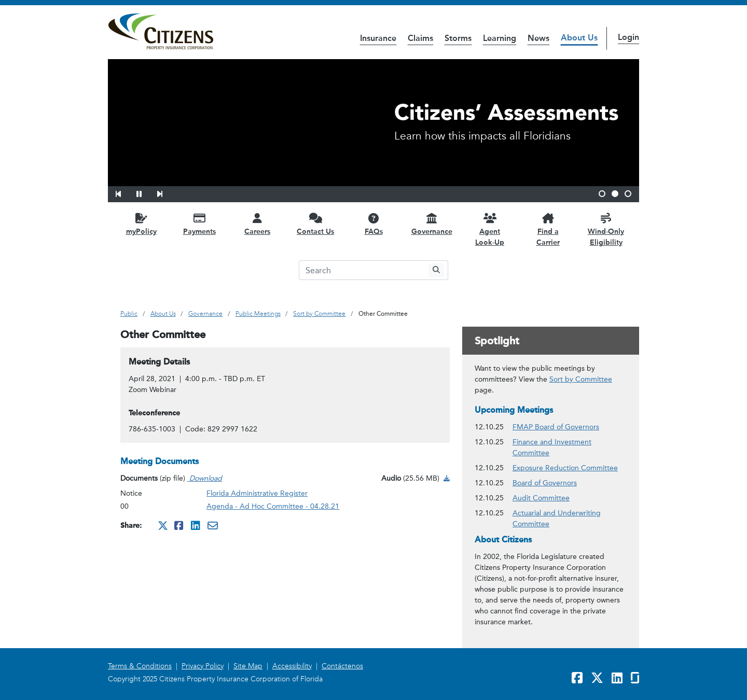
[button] (125, 192)
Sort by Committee (581, 379)
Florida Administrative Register (257, 493)
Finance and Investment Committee (570, 447)
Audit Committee (541, 498)
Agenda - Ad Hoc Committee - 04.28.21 (273, 506)
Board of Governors (545, 482)
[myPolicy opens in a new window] (141, 224)
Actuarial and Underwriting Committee (570, 519)
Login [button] (628, 37)
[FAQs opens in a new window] (374, 224)
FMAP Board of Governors (556, 426)
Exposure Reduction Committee (565, 467)
